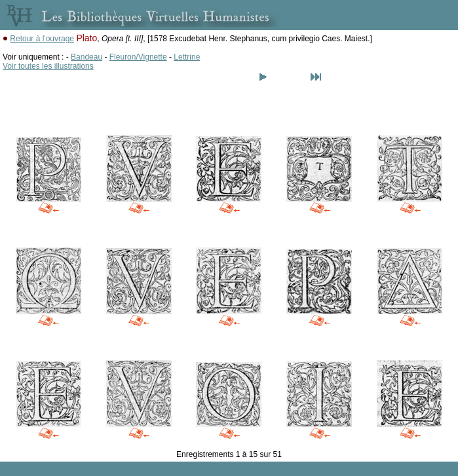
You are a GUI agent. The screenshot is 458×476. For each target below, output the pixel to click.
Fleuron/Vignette (138, 57)
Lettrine (187, 57)
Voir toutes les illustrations (48, 66)
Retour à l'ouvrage (42, 39)
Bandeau (86, 57)
